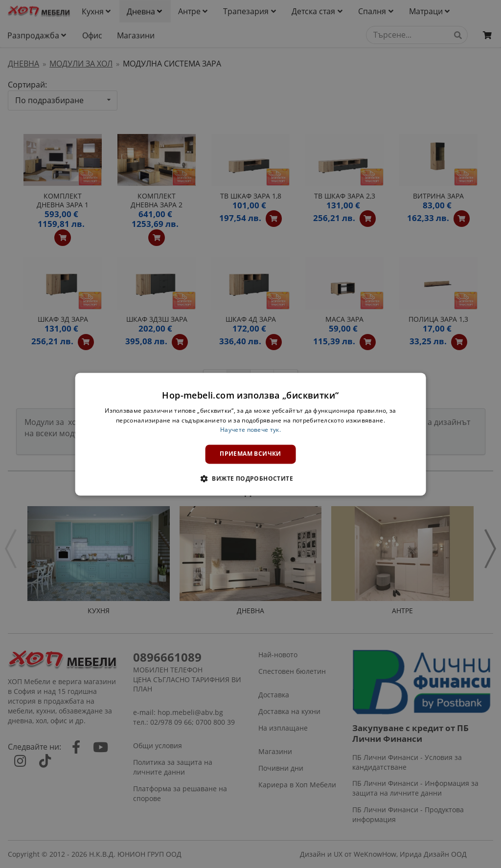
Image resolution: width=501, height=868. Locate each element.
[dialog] (251, 434)
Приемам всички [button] (250, 454)
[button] (250, 478)
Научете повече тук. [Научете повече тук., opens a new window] (250, 430)
